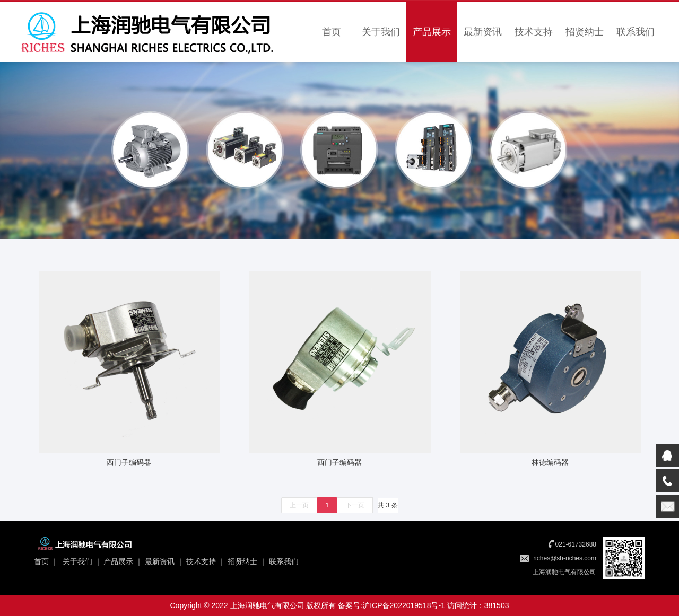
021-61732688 (576, 544)
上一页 (299, 505)
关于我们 (381, 32)
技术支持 (534, 32)
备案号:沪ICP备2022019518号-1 (391, 605)
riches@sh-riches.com (565, 558)
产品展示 (432, 32)
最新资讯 (483, 32)
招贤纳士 (585, 32)
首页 (332, 32)
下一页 (355, 505)
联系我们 (636, 32)
